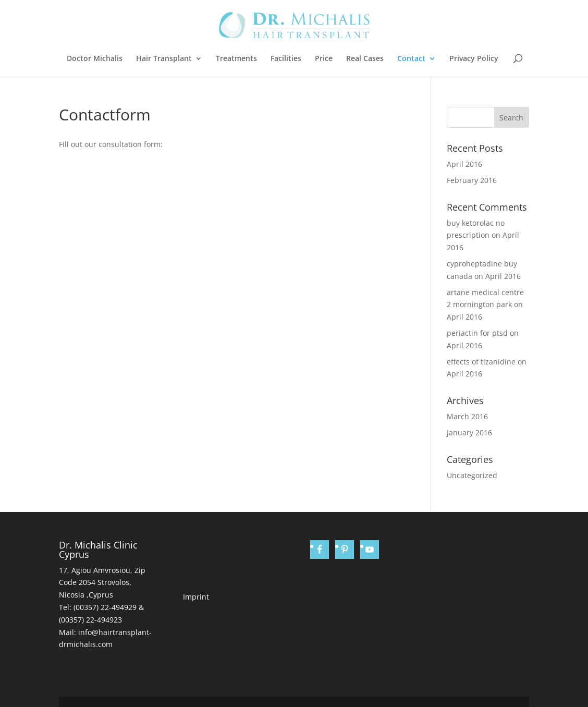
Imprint (196, 597)
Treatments (236, 59)
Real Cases (365, 59)
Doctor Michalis (95, 59)
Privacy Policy (474, 59)
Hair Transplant (164, 59)
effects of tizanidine (481, 362)
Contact (411, 59)
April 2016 (464, 164)
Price (324, 59)
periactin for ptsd (477, 333)
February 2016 (472, 180)
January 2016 (469, 432)
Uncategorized (472, 475)
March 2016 (467, 416)
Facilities (286, 59)
